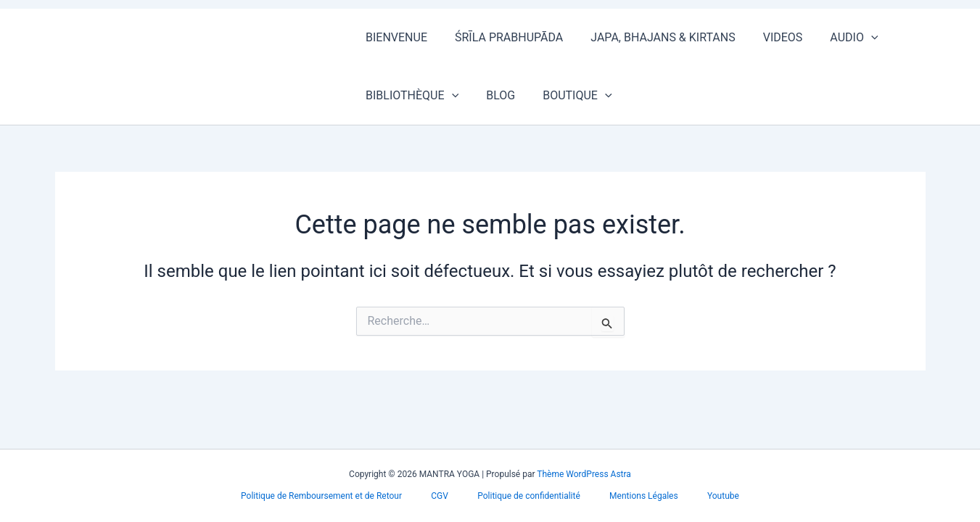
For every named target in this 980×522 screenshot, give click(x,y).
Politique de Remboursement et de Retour (345, 496)
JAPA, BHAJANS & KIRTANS (652, 37)
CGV (452, 496)
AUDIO (834, 38)
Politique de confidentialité (529, 496)
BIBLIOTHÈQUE (410, 96)
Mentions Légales (632, 496)
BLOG (494, 95)
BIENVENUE (394, 37)
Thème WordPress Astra (584, 474)
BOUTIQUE (566, 96)
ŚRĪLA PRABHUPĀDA (502, 37)
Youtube (699, 496)
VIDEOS (768, 37)
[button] (852, 38)
